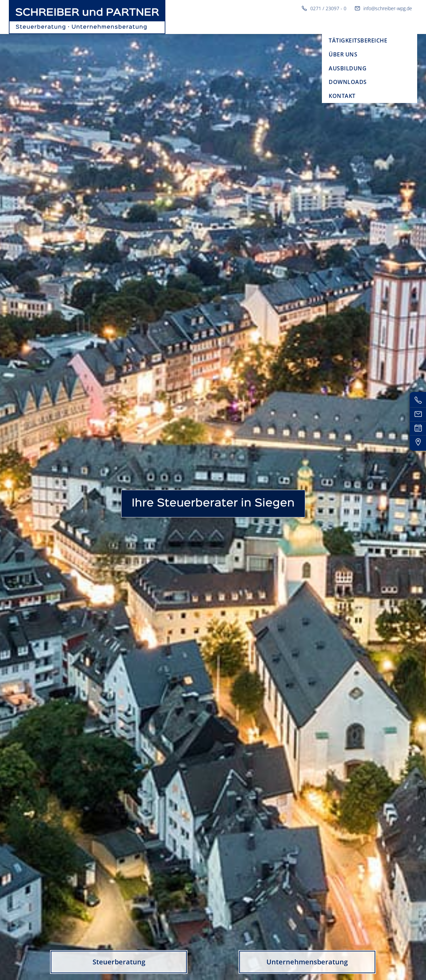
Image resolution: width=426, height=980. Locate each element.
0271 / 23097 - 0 (324, 8)
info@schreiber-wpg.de (383, 8)
